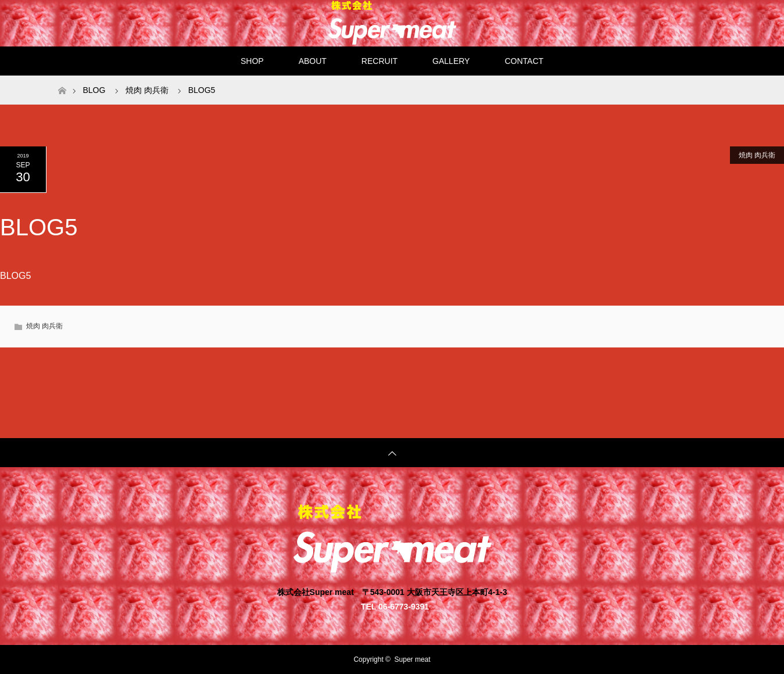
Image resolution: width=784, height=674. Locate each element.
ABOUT (313, 61)
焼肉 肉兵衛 (757, 155)
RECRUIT (380, 61)
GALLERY (451, 61)
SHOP (252, 61)
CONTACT (524, 61)
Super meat (413, 659)
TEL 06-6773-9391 (395, 606)
